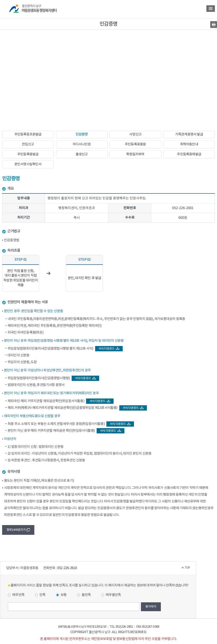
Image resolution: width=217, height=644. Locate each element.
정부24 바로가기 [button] (18, 530)
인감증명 (82, 134)
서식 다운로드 (109, 349)
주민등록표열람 (135, 144)
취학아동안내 (189, 144)
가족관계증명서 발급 (189, 134)
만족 (40, 595)
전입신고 (28, 144)
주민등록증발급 (28, 154)
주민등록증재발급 (189, 154)
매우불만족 (111, 595)
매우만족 (16, 595)
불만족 (84, 595)
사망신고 (135, 134)
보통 (61, 595)
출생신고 (82, 154)
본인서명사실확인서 (28, 164)
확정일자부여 (135, 154)
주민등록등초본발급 (28, 134)
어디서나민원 (82, 144)
